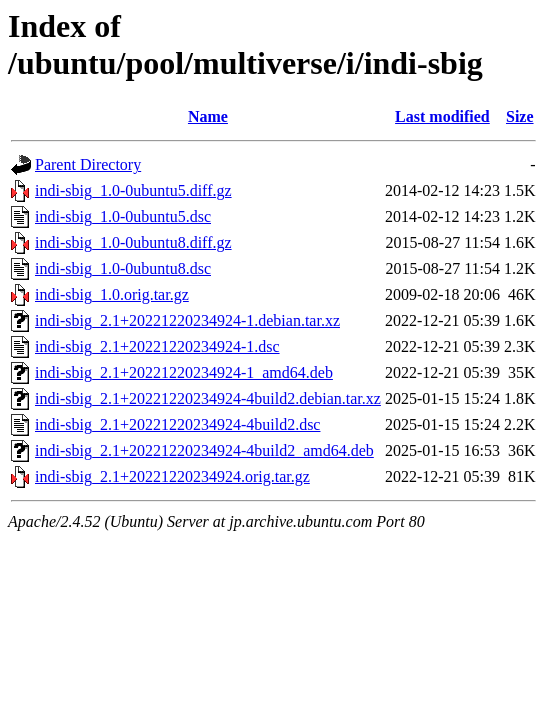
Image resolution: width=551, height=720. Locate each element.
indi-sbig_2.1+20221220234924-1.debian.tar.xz (187, 320)
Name (208, 116)
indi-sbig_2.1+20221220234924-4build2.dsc (177, 424)
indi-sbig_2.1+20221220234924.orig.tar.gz (172, 476)
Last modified (442, 116)
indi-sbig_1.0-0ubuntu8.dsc (123, 268)
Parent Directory (88, 164)
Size (520, 116)
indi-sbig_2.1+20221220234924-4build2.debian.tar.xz (208, 398)
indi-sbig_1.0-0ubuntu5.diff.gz (133, 190)
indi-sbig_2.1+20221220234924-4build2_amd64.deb (204, 450)
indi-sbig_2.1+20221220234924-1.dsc (157, 346)
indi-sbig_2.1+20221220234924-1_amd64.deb (184, 372)
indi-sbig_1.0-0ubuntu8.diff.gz (133, 242)
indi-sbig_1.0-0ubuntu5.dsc (123, 216)
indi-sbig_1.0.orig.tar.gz (112, 294)
